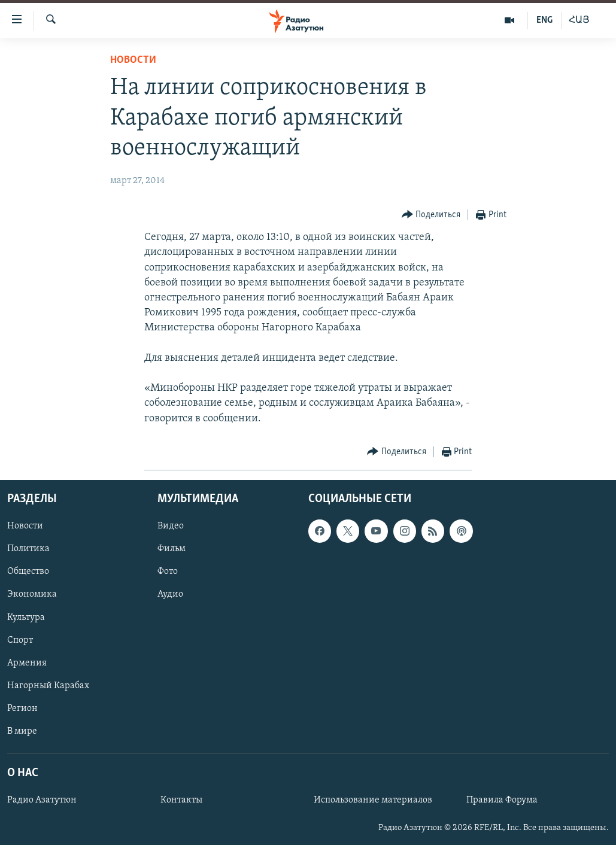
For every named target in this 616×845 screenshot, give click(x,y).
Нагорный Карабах (48, 685)
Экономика (32, 594)
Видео (171, 526)
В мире (22, 731)
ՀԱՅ (579, 20)
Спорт (20, 640)
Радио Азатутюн (42, 800)
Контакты (181, 800)
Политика (28, 549)
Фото (168, 572)
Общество (28, 572)
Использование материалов (373, 800)
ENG (544, 20)
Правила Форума (502, 800)
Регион (22, 709)
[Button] (431, 215)
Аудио (170, 594)
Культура (26, 617)
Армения (27, 662)
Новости (133, 60)
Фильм (172, 549)
